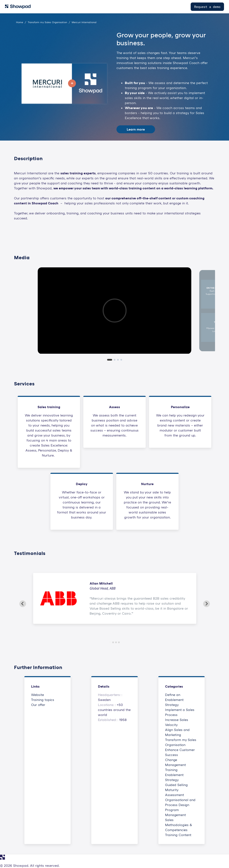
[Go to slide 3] (116, 642)
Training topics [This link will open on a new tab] (43, 700)
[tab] (110, 360)
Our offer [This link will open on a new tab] (38, 705)
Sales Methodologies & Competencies (178, 825)
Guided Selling (176, 785)
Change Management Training (175, 765)
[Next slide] (206, 604)
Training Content (178, 835)
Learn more (136, 129)
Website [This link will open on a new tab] (38, 695)
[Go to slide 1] (110, 642)
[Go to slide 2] (113, 642)
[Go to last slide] (23, 604)
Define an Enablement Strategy (174, 700)
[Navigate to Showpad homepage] (18, 7)
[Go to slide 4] (119, 642)
